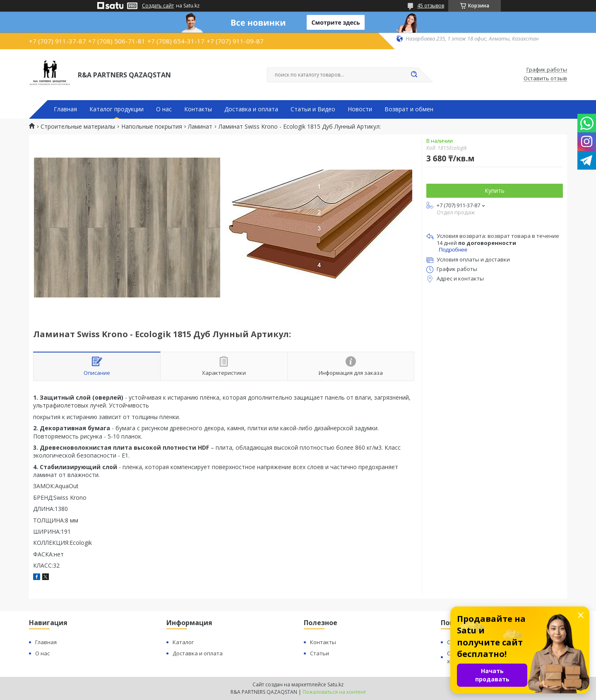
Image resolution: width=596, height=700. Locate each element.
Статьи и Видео (313, 109)
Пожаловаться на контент (334, 692)
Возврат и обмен (409, 109)
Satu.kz (335, 684)
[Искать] (414, 75)
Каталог (183, 642)
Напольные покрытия (152, 127)
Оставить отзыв (545, 79)
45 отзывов (431, 6)
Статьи (320, 653)
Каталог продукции (117, 109)
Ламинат (200, 127)
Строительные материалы (78, 127)
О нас (164, 109)
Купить (495, 191)
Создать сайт (158, 6)
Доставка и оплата (251, 109)
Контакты (198, 109)
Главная (65, 109)
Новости (360, 109)
